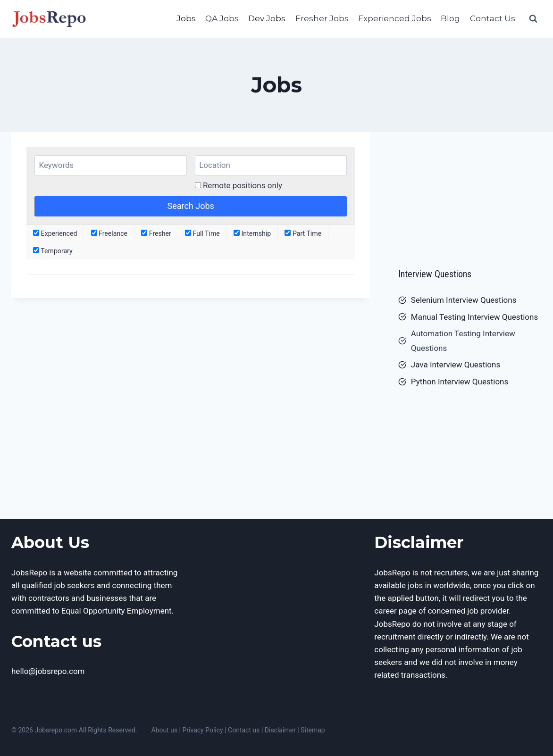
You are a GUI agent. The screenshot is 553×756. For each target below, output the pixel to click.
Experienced (55, 233)
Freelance (109, 233)
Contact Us (493, 18)
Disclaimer (280, 730)
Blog (450, 18)
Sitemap (313, 730)
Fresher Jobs (322, 18)
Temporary (53, 251)
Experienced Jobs (395, 18)
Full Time (202, 233)
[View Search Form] (533, 19)
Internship (252, 233)
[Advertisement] (470, 196)
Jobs (186, 18)
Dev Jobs (267, 18)
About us (164, 730)
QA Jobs (222, 18)
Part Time (303, 233)
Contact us (244, 730)
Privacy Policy (203, 730)
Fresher (156, 233)
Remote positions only (243, 185)
